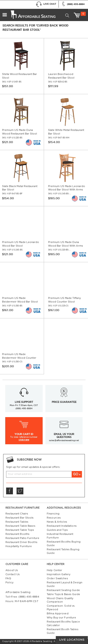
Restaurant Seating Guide (63, 590)
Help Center (54, 570)
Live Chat (46, 4)
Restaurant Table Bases (20, 526)
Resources (54, 518)
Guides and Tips (57, 530)
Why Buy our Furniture (61, 618)
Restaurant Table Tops (20, 530)
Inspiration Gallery (59, 574)
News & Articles (57, 522)
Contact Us (13, 574)
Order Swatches (57, 578)
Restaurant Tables (17, 522)
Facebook (9, 491)
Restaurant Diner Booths (21, 542)
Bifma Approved (58, 614)
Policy (9, 583)
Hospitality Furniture (19, 546)
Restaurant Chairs (17, 514)
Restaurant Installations (62, 526)
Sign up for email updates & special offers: (33, 467)
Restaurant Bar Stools (20, 518)
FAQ (8, 578)
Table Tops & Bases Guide (63, 594)
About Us (12, 570)
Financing (53, 514)
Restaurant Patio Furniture (22, 538)
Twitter (20, 491)
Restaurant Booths (17, 534)
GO (76, 474)
